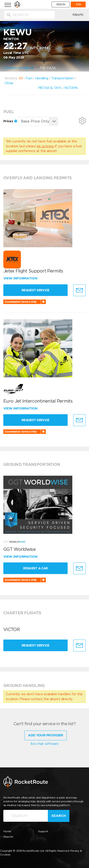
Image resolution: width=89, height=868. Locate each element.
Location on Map (18, 68)
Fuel (29, 78)
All (21, 78)
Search (59, 816)
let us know (45, 146)
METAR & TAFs (50, 88)
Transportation (62, 78)
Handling (41, 78)
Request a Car (35, 568)
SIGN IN (61, 4)
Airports (78, 15)
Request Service (35, 290)
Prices (10, 121)
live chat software (44, 744)
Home (7, 831)
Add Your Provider (46, 735)
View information (21, 278)
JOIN (78, 4)
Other (9, 83)
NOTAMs (71, 88)
